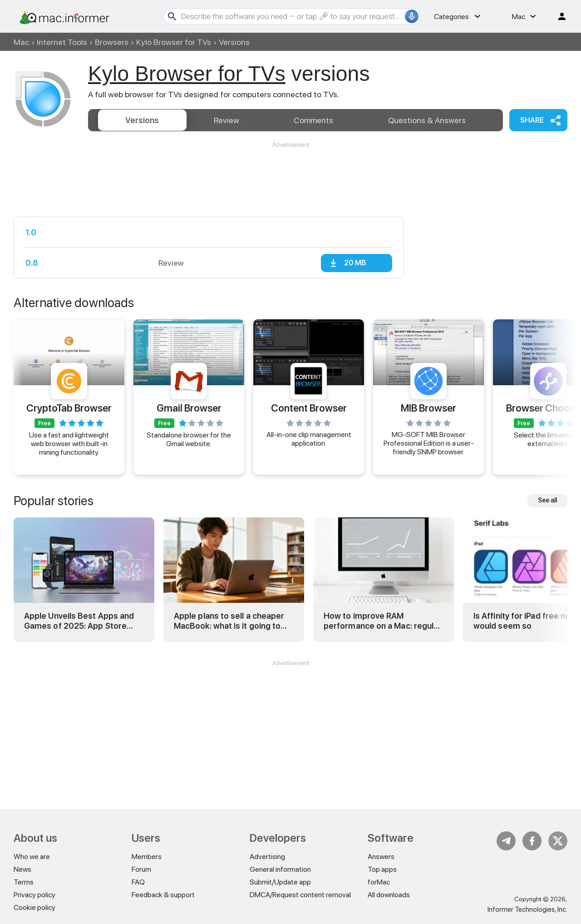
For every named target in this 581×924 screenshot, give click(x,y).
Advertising (267, 857)
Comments (313, 120)
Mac (21, 42)
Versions (142, 120)
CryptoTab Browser (69, 408)
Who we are (32, 857)
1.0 (31, 232)
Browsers (112, 42)
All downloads (389, 895)
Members (147, 857)
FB (532, 841)
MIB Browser (428, 408)
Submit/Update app (280, 882)
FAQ (138, 882)
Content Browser (309, 408)
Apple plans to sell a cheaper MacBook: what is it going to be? (229, 621)
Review (226, 120)
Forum (141, 869)
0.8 (32, 263)
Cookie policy (34, 907)
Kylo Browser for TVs (174, 42)
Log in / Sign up (558, 16)
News (22, 869)
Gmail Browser (189, 408)
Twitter (558, 841)
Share (532, 120)
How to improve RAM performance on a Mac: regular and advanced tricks (382, 621)
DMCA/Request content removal (300, 895)
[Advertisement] (290, 176)
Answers (427, 120)
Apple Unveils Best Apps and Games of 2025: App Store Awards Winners (79, 621)
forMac (379, 882)
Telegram (506, 841)
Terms (24, 882)
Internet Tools (62, 42)
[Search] (292, 16)
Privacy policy (34, 895)
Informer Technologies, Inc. (527, 909)
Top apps (382, 869)
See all (547, 500)
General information (280, 869)
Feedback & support (163, 895)
